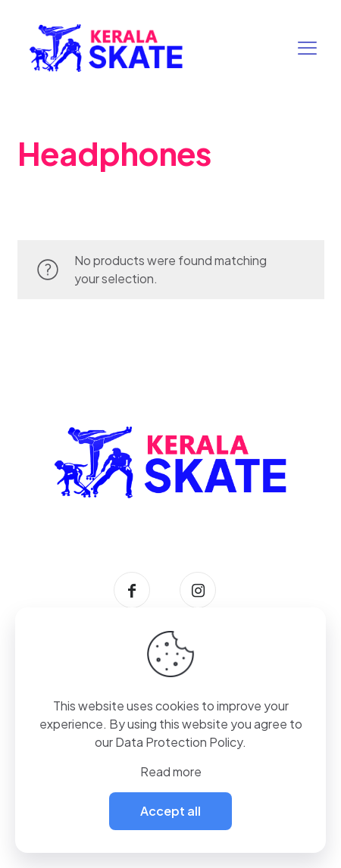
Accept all (170, 811)
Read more (171, 771)
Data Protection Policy (179, 742)
